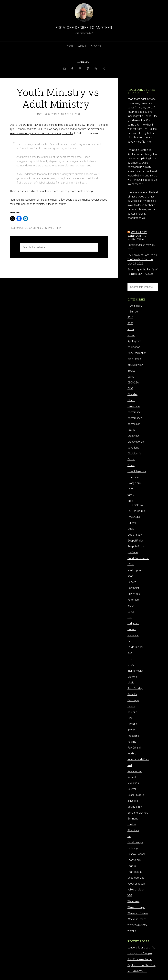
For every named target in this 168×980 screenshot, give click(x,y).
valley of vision (136, 890)
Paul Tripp (42, 129)
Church (131, 400)
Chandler (132, 394)
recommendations (138, 759)
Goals (131, 529)
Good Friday (135, 535)
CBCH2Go (133, 383)
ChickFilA (138, 505)
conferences (135, 418)
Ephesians (133, 477)
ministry (42, 228)
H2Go (131, 564)
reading (132, 754)
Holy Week (134, 594)
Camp (131, 377)
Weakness (133, 901)
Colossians (134, 406)
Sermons (133, 819)
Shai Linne (133, 830)
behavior (30, 228)
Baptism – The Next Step (142, 965)
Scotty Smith (135, 807)
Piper (130, 718)
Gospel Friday (135, 541)
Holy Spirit (133, 588)
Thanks (132, 866)
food (130, 501)
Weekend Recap (137, 919)
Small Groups (135, 842)
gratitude (133, 552)
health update (135, 570)
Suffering (133, 848)
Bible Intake (134, 359)
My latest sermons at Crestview (137, 235)
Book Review (135, 365)
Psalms (132, 742)
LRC (130, 659)
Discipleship (134, 454)
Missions (132, 677)
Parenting (133, 694)
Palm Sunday (135, 688)
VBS (130, 895)
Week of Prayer (136, 907)
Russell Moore (136, 795)
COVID (131, 430)
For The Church (136, 511)
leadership (133, 635)
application (134, 347)
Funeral (132, 523)
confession (134, 424)
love (130, 653)
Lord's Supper (135, 647)
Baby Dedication (137, 353)
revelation (133, 783)
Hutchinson (134, 600)
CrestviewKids (136, 442)
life (129, 641)
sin (129, 836)
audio (32, 191)
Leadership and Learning (141, 948)
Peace (131, 706)
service (132, 824)
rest (130, 765)
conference (134, 412)
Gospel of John (136, 547)
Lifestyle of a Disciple (140, 953)
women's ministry (137, 925)
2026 (130, 323)
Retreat (132, 777)
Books (131, 371)
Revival (132, 789)
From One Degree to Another (84, 28)
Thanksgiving (135, 872)
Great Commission (138, 558)
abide (131, 329)
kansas (132, 629)
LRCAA (131, 665)
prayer (131, 730)
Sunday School (136, 854)
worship (132, 931)
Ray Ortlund (134, 748)
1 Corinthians (135, 306)
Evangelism (134, 483)
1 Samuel (133, 312)
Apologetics (134, 341)
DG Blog (28, 125)
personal (132, 712)
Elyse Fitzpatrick (137, 471)
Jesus (131, 612)
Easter (131, 459)
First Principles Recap (140, 959)
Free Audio (134, 517)
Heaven (132, 582)
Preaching (133, 736)
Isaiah (131, 606)
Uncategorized (136, 878)
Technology (134, 860)
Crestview (133, 436)
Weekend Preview (138, 913)
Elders (131, 465)
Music (131, 683)
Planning (132, 724)
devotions (133, 448)
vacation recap (136, 884)
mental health (135, 671)
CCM (130, 388)
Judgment (133, 623)
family (131, 495)
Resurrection (135, 771)
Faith (130, 489)
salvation (133, 801)
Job (130, 617)
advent (131, 335)
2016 (130, 317)
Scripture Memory (138, 813)
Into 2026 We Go (137, 971)
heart (130, 576)
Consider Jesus (136, 245)
